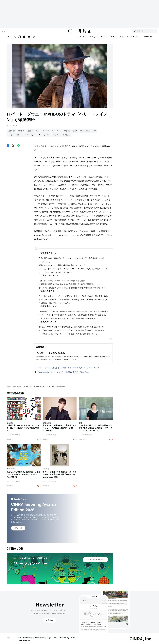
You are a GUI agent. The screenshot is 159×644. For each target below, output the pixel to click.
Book (55, 640)
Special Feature (133, 39)
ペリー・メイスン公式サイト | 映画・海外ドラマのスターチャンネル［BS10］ (69, 370)
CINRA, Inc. (141, 641)
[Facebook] (24, 39)
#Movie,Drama (57, 133)
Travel (20, 643)
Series (122, 39)
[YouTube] (29, 39)
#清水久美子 (11, 133)
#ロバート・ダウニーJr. (42, 133)
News (85, 39)
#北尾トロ (30, 133)
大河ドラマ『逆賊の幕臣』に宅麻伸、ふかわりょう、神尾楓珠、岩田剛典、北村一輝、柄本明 (60, 430)
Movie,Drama (17, 389)
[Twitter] (15, 39)
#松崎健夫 (21, 133)
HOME (9, 389)
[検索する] (127, 32)
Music (20, 640)
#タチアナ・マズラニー (15, 137)
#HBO (82, 133)
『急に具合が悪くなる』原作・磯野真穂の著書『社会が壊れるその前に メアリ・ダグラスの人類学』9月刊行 (96, 430)
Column (114, 39)
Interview (105, 39)
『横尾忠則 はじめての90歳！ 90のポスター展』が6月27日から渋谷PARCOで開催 (23, 430)
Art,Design (28, 640)
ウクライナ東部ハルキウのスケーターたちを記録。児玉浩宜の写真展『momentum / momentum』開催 (60, 477)
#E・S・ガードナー (44, 137)
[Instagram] (19, 39)
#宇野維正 (67, 133)
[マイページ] (11, 32)
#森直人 (75, 133)
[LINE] (34, 39)
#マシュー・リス (91, 133)
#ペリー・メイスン (30, 137)
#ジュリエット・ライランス (61, 137)
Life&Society (64, 640)
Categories (94, 39)
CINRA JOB (148, 39)
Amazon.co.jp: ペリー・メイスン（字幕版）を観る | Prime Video (64, 374)
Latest (78, 39)
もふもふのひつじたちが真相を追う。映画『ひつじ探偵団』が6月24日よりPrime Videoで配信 (23, 477)
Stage (49, 640)
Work (73, 640)
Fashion (27, 643)
